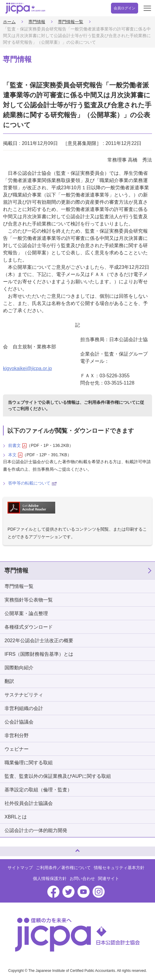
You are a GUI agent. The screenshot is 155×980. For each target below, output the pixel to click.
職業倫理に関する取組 (29, 763)
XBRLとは (16, 817)
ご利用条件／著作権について (63, 868)
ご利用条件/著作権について (110, 402)
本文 (15, 455)
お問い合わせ (82, 878)
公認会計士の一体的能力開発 (36, 830)
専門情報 (37, 22)
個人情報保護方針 (50, 878)
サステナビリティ (24, 695)
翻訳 (9, 681)
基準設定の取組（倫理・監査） (38, 790)
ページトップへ (11, 849)
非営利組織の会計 (24, 708)
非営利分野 (17, 735)
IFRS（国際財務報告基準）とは (39, 654)
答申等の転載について (32, 483)
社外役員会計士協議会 (29, 803)
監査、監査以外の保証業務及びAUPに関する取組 (58, 776)
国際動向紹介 (19, 668)
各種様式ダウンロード (29, 627)
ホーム (9, 22)
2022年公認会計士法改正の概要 (39, 641)
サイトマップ (20, 868)
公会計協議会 (19, 722)
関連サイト (109, 878)
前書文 (17, 446)
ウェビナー (17, 749)
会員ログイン (125, 8)
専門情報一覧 (71, 22)
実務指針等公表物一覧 (29, 600)
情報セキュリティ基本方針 (119, 868)
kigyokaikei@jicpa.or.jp (27, 368)
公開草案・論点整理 (26, 613)
